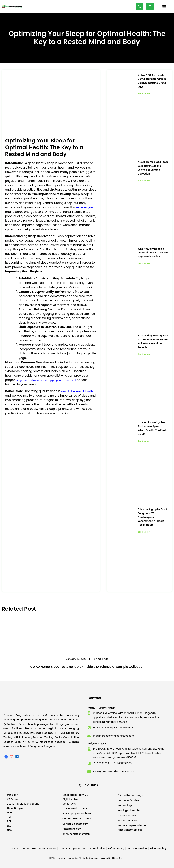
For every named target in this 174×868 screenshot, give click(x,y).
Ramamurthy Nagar (101, 708)
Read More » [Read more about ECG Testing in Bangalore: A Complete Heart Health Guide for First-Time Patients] (144, 354)
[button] (164, 6)
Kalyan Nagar (97, 743)
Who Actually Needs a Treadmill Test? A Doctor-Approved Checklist (153, 253)
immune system (85, 207)
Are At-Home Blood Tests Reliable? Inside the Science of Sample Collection (87, 667)
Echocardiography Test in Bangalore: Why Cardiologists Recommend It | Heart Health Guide (153, 517)
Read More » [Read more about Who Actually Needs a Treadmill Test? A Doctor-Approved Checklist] (144, 263)
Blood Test (100, 659)
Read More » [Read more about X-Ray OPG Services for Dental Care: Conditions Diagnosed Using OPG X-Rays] (144, 94)
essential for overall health (77, 391)
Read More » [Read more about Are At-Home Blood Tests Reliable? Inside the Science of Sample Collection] (144, 181)
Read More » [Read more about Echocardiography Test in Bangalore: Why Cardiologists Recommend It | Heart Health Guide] (144, 532)
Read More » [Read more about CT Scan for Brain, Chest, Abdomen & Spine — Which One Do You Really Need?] (144, 441)
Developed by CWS (169, 863)
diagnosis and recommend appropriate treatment (46, 380)
